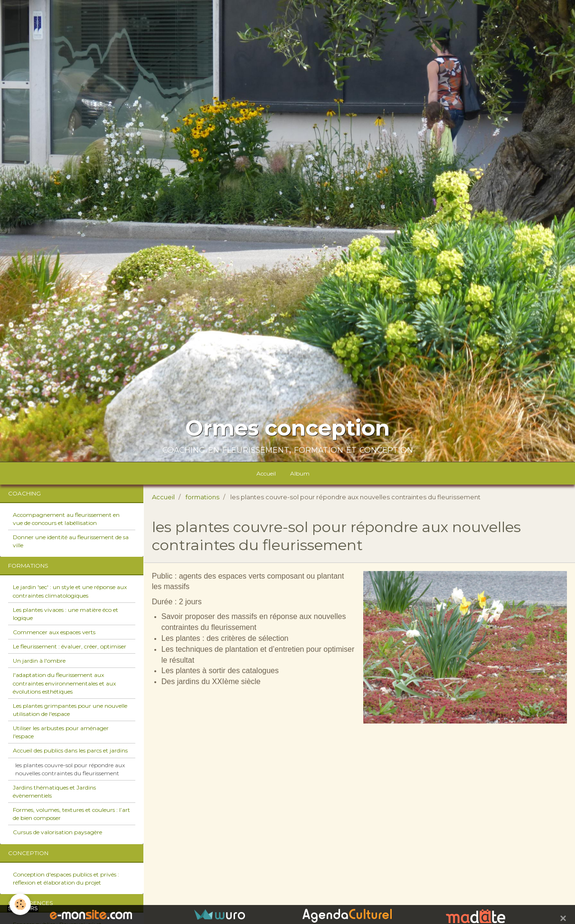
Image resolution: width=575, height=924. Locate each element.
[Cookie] (20, 904)
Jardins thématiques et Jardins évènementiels (54, 791)
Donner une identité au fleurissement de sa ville (71, 541)
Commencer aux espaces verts (54, 632)
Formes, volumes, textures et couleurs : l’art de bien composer (71, 814)
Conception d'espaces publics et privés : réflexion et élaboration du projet (66, 878)
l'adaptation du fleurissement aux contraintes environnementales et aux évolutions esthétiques (64, 683)
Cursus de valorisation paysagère (57, 832)
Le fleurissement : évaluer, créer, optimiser (70, 646)
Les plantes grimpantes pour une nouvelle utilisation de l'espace (70, 710)
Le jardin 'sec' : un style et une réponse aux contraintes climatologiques (70, 591)
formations (203, 497)
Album (300, 473)
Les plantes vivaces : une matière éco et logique (66, 614)
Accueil (266, 473)
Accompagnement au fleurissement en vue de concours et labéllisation (66, 519)
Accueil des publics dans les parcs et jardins (70, 750)
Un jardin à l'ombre (39, 661)
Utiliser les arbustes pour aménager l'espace (61, 732)
